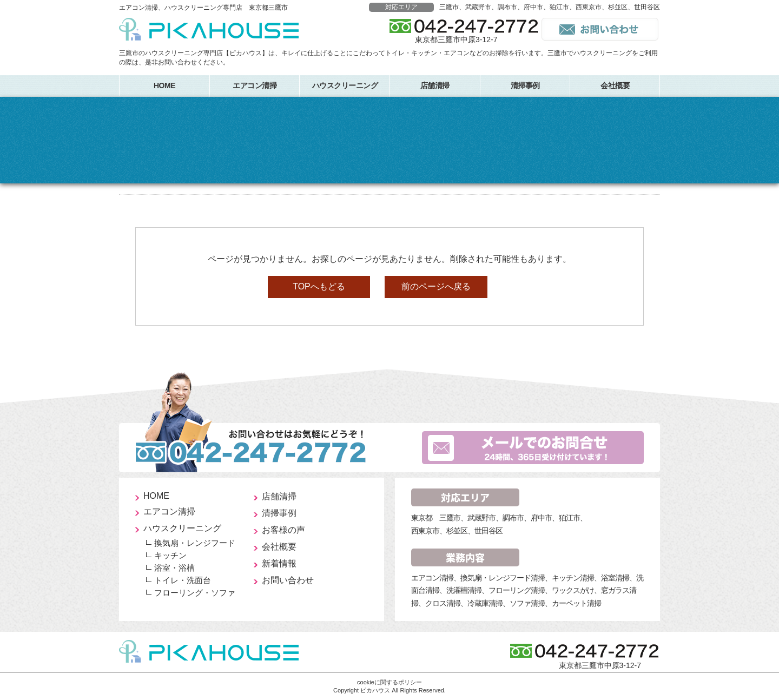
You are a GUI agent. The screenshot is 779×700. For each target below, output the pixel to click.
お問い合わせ (288, 580)
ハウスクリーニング (345, 85)
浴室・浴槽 (174, 568)
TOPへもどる (319, 286)
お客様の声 (283, 530)
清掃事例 (525, 85)
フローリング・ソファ (195, 593)
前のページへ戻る (436, 286)
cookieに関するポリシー (389, 682)
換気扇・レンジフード (195, 543)
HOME (164, 85)
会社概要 (615, 85)
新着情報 (279, 563)
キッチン (170, 555)
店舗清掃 (435, 85)
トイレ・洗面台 (183, 580)
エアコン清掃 (255, 85)
